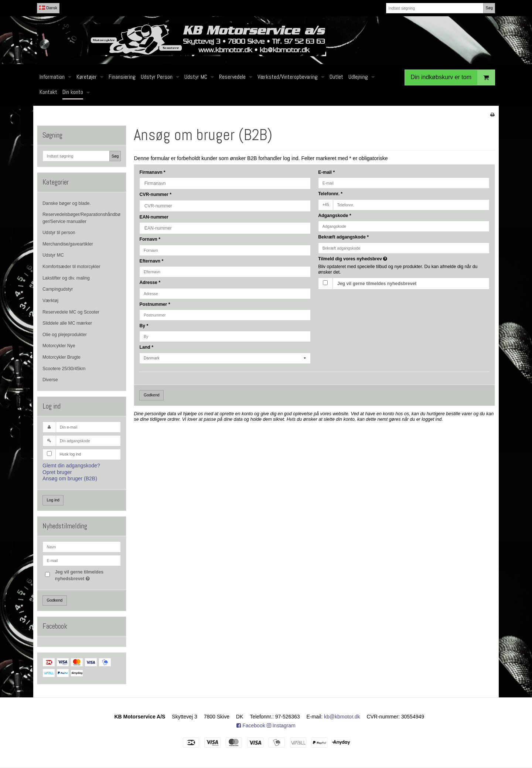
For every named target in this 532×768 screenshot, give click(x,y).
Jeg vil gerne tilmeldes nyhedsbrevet (88, 575)
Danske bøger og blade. (67, 203)
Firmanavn (152, 172)
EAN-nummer (154, 217)
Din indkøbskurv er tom (453, 77)
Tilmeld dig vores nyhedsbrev (379, 259)
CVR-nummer (155, 194)
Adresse (150, 282)
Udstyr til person (59, 233)
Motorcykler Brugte (62, 357)
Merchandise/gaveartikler (68, 244)
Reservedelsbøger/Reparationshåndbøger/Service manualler (81, 218)
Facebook (251, 725)
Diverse (50, 380)
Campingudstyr (58, 289)
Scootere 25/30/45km (64, 369)
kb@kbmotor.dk (342, 717)
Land (146, 347)
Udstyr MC (53, 255)
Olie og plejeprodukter (65, 335)
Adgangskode (335, 216)
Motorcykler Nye (59, 346)
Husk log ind (71, 454)
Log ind (53, 500)
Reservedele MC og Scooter (71, 312)
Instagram (281, 725)
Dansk (48, 8)
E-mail (326, 172)
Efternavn (151, 261)
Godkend (55, 600)
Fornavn (150, 239)
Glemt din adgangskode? (71, 466)
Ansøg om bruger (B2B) (70, 478)
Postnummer (155, 304)
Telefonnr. (330, 194)
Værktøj (50, 301)
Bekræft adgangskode (343, 237)
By (144, 326)
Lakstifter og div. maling (66, 278)
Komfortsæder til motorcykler (71, 267)
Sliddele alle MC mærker (67, 323)
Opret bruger (57, 472)
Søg (489, 8)
